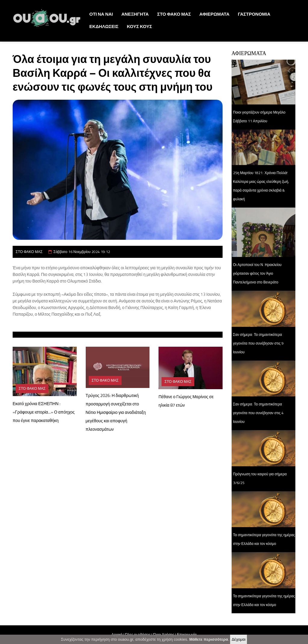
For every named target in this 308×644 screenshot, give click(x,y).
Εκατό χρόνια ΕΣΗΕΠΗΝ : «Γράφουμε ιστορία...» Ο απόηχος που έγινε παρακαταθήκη (44, 412)
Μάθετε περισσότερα (209, 641)
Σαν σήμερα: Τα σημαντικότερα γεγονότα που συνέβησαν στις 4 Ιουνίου (258, 413)
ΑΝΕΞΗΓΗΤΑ (135, 14)
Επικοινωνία (187, 635)
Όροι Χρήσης (164, 635)
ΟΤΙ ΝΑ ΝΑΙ (101, 14)
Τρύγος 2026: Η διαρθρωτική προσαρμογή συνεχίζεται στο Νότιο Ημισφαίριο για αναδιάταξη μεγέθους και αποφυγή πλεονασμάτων (116, 412)
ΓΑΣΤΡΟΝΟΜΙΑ (254, 14)
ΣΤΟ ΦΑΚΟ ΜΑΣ (174, 14)
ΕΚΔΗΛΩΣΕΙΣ (104, 26)
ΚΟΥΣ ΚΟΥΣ (140, 26)
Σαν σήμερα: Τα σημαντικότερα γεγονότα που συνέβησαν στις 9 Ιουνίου (258, 343)
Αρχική (117, 635)
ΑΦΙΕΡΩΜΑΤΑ (214, 14)
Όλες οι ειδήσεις (138, 635)
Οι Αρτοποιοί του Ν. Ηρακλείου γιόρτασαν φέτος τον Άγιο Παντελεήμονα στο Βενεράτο (257, 273)
